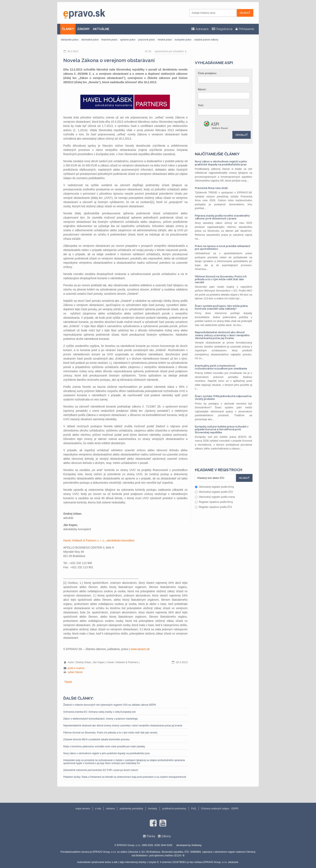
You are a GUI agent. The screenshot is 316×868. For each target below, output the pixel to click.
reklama (110, 809)
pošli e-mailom (76, 668)
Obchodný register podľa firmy (214, 487)
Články (151, 836)
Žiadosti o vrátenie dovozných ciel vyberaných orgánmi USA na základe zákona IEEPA (110, 705)
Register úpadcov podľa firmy (214, 502)
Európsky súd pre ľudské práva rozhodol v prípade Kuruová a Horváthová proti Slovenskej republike (222, 429)
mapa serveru (83, 809)
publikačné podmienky (174, 809)
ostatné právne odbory (206, 40)
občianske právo (70, 40)
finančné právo (109, 40)
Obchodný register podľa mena (215, 497)
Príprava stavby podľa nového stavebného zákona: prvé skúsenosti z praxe (222, 217)
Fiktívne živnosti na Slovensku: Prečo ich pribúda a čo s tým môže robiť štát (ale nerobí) (110, 733)
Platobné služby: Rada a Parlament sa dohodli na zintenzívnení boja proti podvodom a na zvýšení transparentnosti (125, 777)
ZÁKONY (83, 29)
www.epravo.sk (140, 649)
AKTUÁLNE (101, 29)
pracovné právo (147, 40)
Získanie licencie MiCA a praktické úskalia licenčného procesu (97, 739)
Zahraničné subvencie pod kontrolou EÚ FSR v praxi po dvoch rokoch (101, 770)
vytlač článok (75, 672)
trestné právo (165, 40)
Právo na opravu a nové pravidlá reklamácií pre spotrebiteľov (222, 247)
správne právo (128, 40)
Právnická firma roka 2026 (211, 188)
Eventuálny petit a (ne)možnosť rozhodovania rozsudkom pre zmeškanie (221, 367)
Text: (201, 105)
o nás (98, 809)
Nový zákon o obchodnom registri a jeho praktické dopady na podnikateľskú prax (107, 753)
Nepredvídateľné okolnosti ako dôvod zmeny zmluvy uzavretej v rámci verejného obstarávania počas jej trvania (123, 726)
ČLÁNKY (68, 29)
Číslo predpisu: (207, 73)
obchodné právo (90, 40)
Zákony (166, 836)
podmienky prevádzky (131, 809)
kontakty (153, 809)
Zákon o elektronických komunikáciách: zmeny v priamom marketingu (100, 719)
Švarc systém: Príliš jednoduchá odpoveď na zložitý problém (223, 398)
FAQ (194, 809)
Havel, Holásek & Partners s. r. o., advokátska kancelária (99, 540)
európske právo (183, 40)
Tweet (68, 682)
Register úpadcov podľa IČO (213, 507)
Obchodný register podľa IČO (214, 492)
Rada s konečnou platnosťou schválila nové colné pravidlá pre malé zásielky (104, 747)
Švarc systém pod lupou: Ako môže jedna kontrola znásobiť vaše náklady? (221, 307)
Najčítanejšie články (217, 154)
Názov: (202, 89)
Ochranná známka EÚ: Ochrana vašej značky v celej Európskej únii (99, 712)
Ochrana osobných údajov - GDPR (220, 809)
